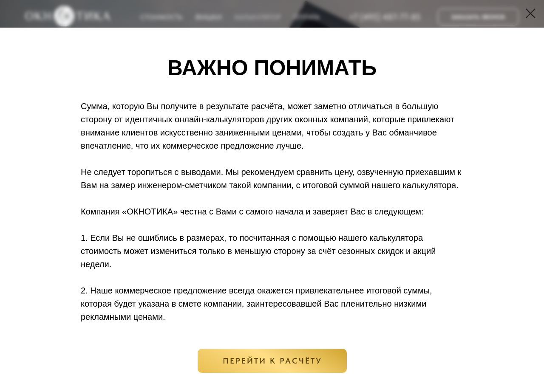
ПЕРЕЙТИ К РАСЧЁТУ (272, 361)
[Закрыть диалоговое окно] (531, 13)
